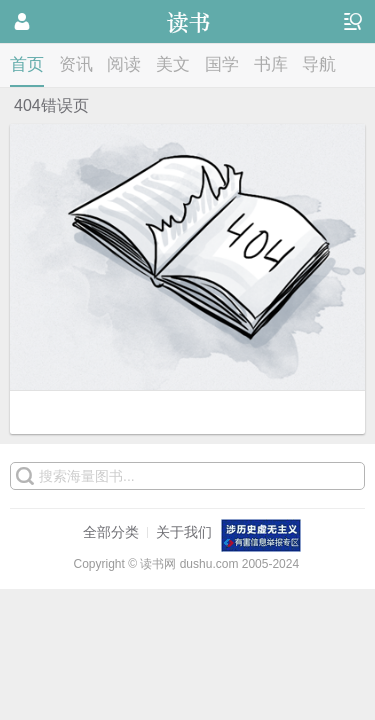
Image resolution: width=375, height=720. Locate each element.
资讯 (76, 64)
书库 (271, 64)
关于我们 (184, 532)
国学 (222, 64)
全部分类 (111, 532)
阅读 (124, 64)
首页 (27, 64)
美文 (173, 64)
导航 (319, 64)
